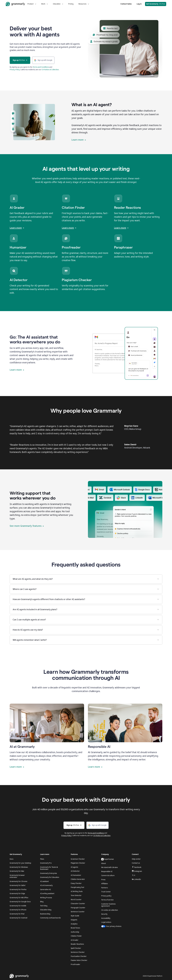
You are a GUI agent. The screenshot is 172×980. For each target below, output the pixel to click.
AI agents (74, 867)
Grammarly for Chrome (19, 881)
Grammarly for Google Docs (20, 902)
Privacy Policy (15, 70)
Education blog (46, 910)
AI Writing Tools (77, 891)
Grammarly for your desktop (20, 863)
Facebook (137, 867)
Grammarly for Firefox (18, 890)
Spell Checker (76, 948)
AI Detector (75, 871)
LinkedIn (136, 879)
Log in (139, 4)
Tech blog (44, 906)
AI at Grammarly (46, 885)
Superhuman (108, 859)
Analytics (74, 924)
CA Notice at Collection (50, 70)
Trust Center (106, 892)
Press (103, 880)
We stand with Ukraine (110, 867)
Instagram (137, 871)
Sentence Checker (78, 952)
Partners (105, 888)
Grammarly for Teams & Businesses (49, 868)
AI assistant (44, 881)
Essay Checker (76, 883)
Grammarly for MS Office (19, 898)
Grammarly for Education (50, 877)
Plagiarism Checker (78, 863)
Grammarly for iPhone (18, 910)
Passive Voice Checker (79, 960)
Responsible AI (107, 872)
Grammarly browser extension (17, 876)
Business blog (45, 914)
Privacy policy (106, 896)
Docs (11, 859)
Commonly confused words (50, 918)
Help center (136, 859)
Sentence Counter (78, 912)
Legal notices (106, 922)
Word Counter (76, 900)
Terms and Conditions (41, 67)
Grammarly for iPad (17, 914)
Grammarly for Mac (17, 871)
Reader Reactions (77, 944)
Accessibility (106, 918)
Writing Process (46, 898)
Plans (42, 859)
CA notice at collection (110, 910)
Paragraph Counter (78, 908)
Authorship (75, 932)
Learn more (79, 140)
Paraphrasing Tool (77, 887)
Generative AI (45, 890)
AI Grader (75, 940)
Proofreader (75, 964)
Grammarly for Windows (19, 867)
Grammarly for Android (18, 918)
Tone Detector (76, 895)
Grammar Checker (78, 859)
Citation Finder (76, 936)
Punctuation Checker (79, 956)
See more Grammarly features (27, 526)
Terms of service (107, 900)
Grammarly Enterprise (49, 873)
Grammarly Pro (46, 863)
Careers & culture (108, 876)
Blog (42, 902)
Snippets (74, 920)
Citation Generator (78, 879)
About (104, 863)
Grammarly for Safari (18, 885)
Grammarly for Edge (17, 894)
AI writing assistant (47, 894)
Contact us (136, 863)
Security (104, 914)
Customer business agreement (108, 905)
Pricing (71, 4)
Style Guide (75, 916)
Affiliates (105, 884)
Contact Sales (126, 4)
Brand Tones (75, 928)
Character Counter (78, 904)
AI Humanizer (76, 875)
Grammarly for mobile (18, 906)
